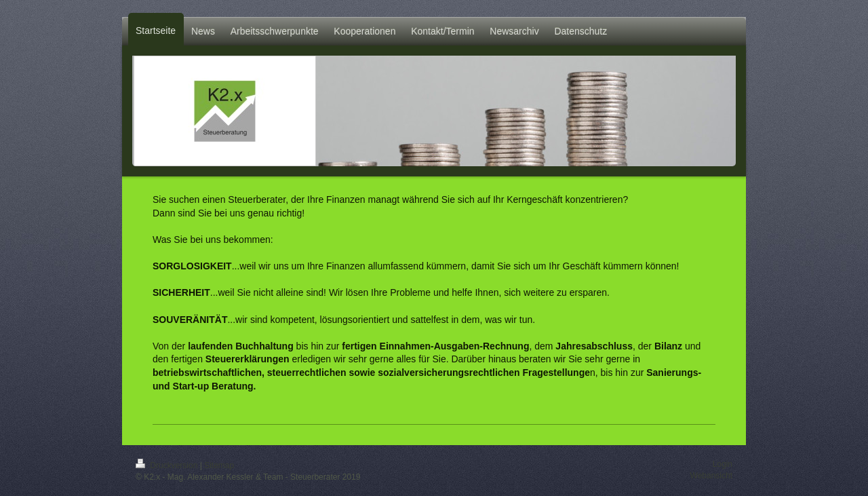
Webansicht (711, 476)
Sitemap (219, 465)
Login (723, 464)
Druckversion (168, 465)
